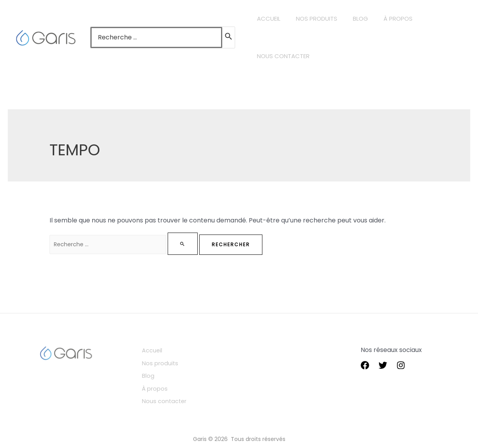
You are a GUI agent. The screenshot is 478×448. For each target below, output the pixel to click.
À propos (164, 384)
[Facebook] (365, 366)
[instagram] (401, 366)
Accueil (161, 350)
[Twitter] (383, 366)
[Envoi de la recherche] (199, 244)
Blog (156, 372)
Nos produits (169, 362)
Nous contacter (174, 395)
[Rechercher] (229, 37)
